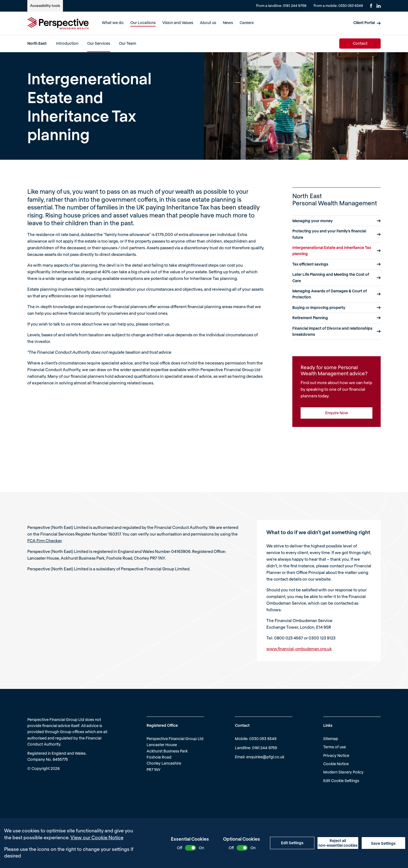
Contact (360, 43)
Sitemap (331, 739)
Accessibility (45, 6)
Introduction (67, 43)
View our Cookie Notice (97, 837)
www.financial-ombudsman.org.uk (299, 649)
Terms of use (335, 747)
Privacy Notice (336, 755)
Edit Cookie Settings (341, 781)
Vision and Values (178, 23)
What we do (113, 23)
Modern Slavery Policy (343, 772)
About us (208, 23)
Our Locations (143, 23)
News (228, 23)
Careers (247, 23)
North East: (37, 43)
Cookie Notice (336, 764)
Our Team (128, 43)
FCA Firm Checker (44, 541)
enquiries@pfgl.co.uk (265, 757)
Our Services (99, 43)
